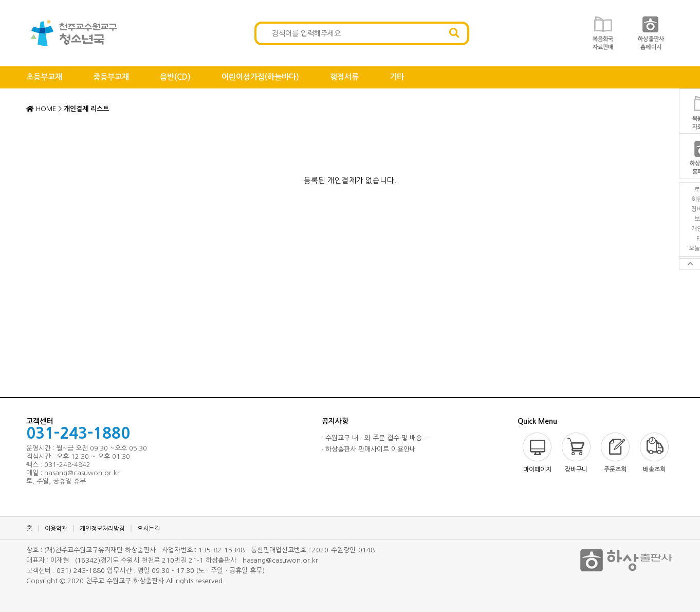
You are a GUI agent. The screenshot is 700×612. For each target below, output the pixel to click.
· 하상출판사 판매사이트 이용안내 (369, 449)
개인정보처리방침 (102, 529)
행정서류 (344, 77)
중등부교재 (111, 77)
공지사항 (335, 421)
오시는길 (149, 529)
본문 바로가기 (0, 0)
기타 (397, 77)
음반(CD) (175, 77)
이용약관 (56, 529)
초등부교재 (44, 77)
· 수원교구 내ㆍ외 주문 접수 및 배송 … (376, 438)
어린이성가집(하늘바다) (260, 77)
